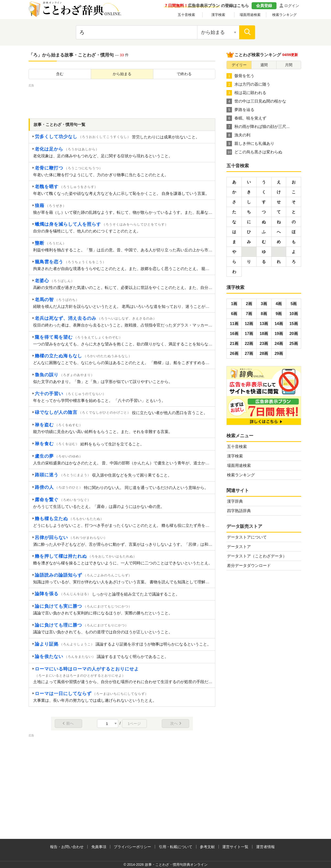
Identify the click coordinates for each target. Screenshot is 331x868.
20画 (294, 334)
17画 (249, 334)
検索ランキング (284, 15)
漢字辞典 (235, 501)
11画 (234, 324)
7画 (249, 314)
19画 (279, 334)
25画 (294, 344)
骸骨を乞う (240, 76)
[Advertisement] (122, 99)
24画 (279, 344)
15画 (294, 324)
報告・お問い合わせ (67, 847)
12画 (249, 324)
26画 (234, 353)
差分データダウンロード (249, 566)
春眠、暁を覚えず (246, 118)
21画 (234, 344)
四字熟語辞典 (239, 511)
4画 (279, 304)
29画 (279, 353)
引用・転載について (176, 847)
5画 (294, 304)
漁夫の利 (238, 135)
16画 (234, 334)
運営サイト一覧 (235, 847)
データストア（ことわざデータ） (257, 556)
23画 (264, 344)
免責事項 (99, 847)
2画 (249, 304)
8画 (264, 314)
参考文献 (207, 847)
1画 (234, 304)
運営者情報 (265, 847)
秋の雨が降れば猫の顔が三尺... (258, 127)
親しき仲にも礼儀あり (250, 144)
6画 (234, 314)
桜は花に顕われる (246, 93)
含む (60, 74)
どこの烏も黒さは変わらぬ (254, 152)
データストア (239, 547)
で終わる (184, 74)
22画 (249, 344)
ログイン (292, 6)
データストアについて (247, 537)
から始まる (122, 74)
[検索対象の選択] (218, 32)
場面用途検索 (250, 15)
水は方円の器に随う (248, 84)
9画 (279, 314)
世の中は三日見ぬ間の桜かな (256, 101)
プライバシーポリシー (132, 847)
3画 (264, 304)
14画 (279, 324)
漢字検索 (218, 15)
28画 (264, 353)
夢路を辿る (240, 110)
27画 (249, 353)
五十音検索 (186, 15)
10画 (294, 314)
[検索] (247, 32)
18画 (264, 334)
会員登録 (264, 6)
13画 (264, 324)
